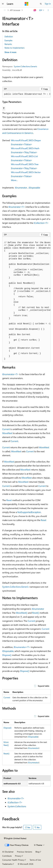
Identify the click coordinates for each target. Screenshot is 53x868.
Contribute (7, 856)
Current (6, 429)
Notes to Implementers (14, 48)
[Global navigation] (3, 4)
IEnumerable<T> (16, 798)
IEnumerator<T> (17, 207)
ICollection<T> (41, 223)
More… (14, 180)
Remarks (8, 44)
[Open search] (41, 4)
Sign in (48, 4)
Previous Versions (25, 852)
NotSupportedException (29, 512)
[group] (26, 94)
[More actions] (48, 10)
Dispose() (7, 655)
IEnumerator (21, 188)
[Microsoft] (27, 4)
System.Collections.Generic (26, 66)
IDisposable (34, 188)
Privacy (18, 856)
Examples (8, 40)
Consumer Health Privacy (13, 860)
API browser (15, 10)
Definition (9, 37)
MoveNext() (22, 613)
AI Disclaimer (8, 852)
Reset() (36, 613)
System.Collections (17, 806)
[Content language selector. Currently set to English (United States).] (15, 838)
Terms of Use (35, 860)
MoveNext (7, 433)
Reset (9, 500)
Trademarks (7, 864)
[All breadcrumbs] (5, 10)
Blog (37, 852)
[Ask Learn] (35, 10)
